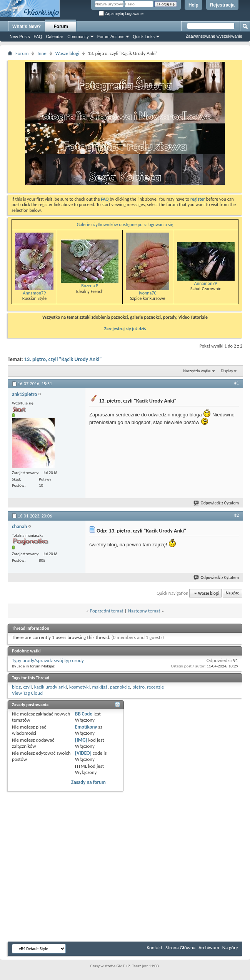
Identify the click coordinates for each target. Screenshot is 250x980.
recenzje (155, 687)
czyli (27, 687)
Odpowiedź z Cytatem (217, 503)
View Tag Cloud (27, 693)
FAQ (38, 37)
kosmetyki (79, 687)
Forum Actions (111, 37)
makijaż (100, 687)
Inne (42, 53)
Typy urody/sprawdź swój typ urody (48, 660)
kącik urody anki (51, 687)
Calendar (55, 37)
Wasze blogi (67, 53)
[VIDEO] (83, 753)
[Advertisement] (227, 115)
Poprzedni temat (107, 611)
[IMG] (81, 740)
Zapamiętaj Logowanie (121, 14)
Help (193, 5)
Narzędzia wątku (197, 371)
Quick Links (144, 37)
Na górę (233, 593)
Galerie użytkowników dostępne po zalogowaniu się (125, 225)
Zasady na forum (88, 782)
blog (16, 687)
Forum (61, 27)
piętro (138, 687)
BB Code (84, 714)
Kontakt (154, 948)
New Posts (20, 37)
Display (227, 371)
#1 (237, 383)
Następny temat (144, 611)
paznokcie (120, 687)
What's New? (27, 27)
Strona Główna (180, 948)
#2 (237, 515)
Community (78, 37)
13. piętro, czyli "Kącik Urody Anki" (63, 359)
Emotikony (86, 727)
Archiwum (209, 948)
